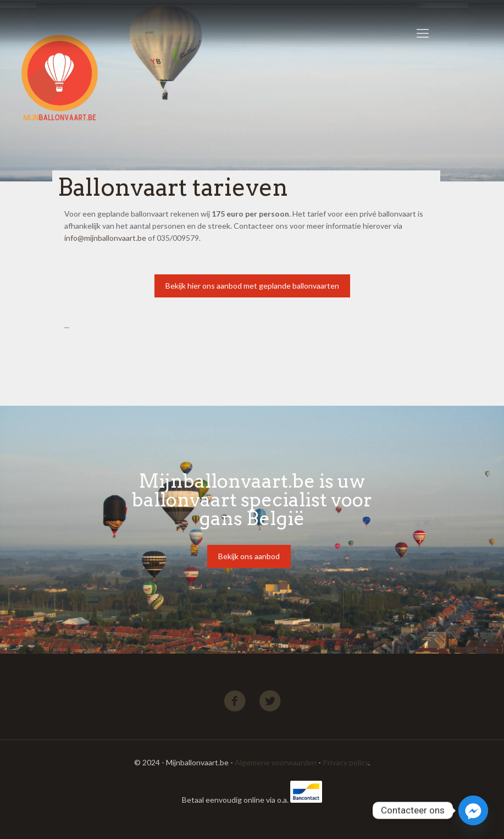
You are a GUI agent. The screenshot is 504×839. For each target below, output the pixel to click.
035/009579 (178, 238)
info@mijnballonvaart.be (105, 238)
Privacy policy (345, 762)
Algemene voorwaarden (276, 762)
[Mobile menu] (423, 33)
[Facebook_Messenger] (473, 810)
